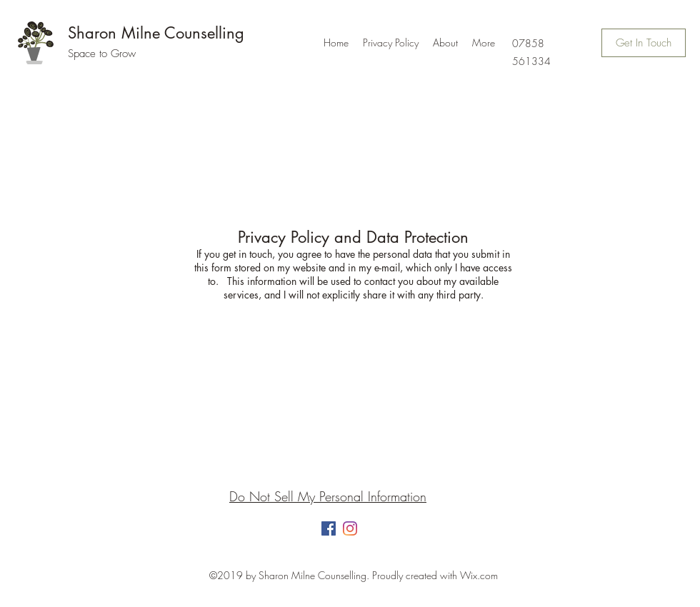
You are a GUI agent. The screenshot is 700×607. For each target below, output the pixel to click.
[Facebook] (329, 528)
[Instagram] (350, 528)
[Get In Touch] (644, 43)
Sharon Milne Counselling (156, 33)
